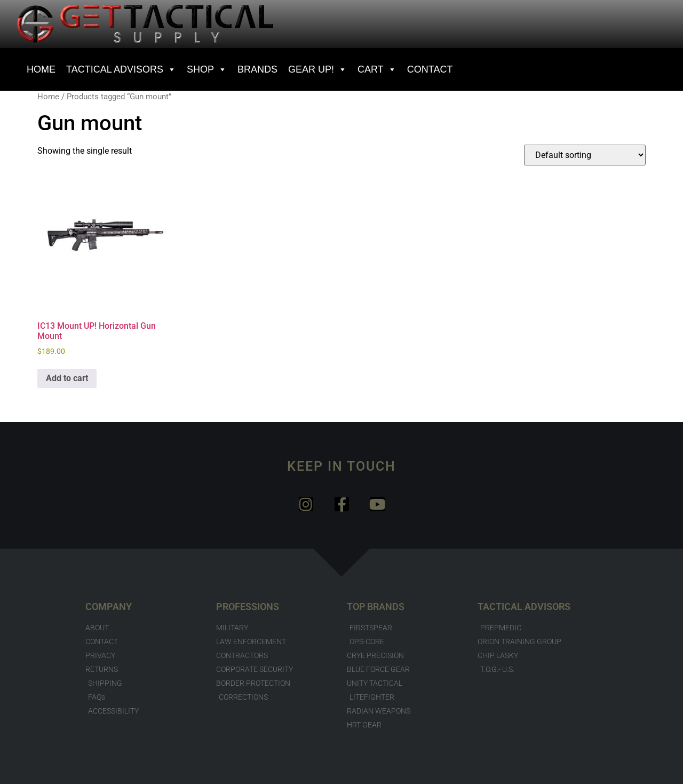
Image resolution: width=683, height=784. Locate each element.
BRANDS (257, 69)
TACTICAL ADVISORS (524, 607)
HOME (41, 69)
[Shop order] (585, 155)
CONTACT (430, 69)
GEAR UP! (317, 69)
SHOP (207, 69)
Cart (377, 69)
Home (48, 97)
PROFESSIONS (248, 607)
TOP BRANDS (376, 607)
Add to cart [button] (67, 378)
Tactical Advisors (121, 69)
